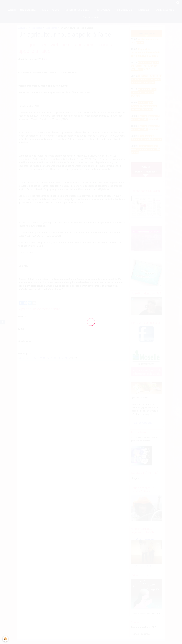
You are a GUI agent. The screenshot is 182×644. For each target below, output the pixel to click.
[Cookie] (5, 639)
